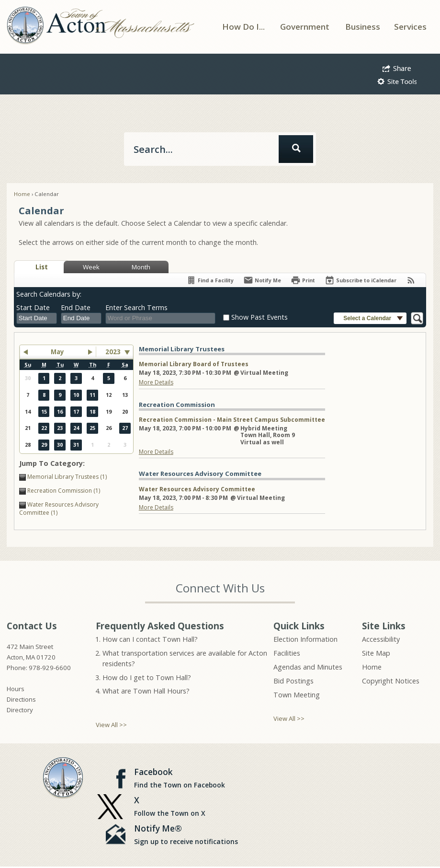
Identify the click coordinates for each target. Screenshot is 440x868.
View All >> (111, 725)
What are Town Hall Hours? (146, 691)
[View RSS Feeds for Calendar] (411, 280)
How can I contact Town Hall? (150, 639)
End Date (76, 307)
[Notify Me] (262, 280)
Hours (16, 689)
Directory (20, 710)
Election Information (305, 639)
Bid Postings (293, 681)
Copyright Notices (391, 681)
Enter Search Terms (136, 307)
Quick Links (299, 626)
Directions (21, 699)
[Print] (303, 280)
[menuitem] (244, 27)
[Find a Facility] (210, 280)
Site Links (384, 626)
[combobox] (37, 318)
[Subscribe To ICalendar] (361, 280)
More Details (156, 382)
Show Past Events (259, 317)
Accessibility (381, 639)
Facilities (287, 653)
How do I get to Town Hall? (147, 677)
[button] (397, 67)
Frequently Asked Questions (160, 626)
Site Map (376, 653)
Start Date (33, 307)
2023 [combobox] (113, 352)
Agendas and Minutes (308, 667)
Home (22, 194)
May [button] (57, 352)
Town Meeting (297, 695)
